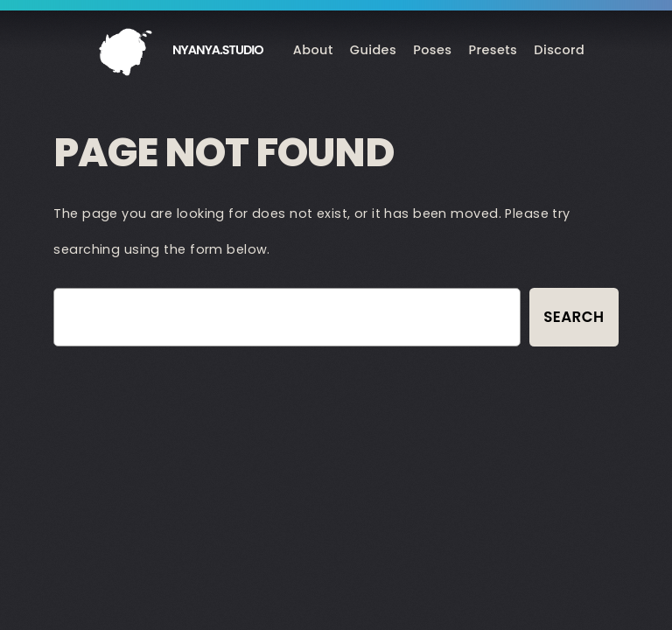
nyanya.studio (218, 50)
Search (574, 317)
